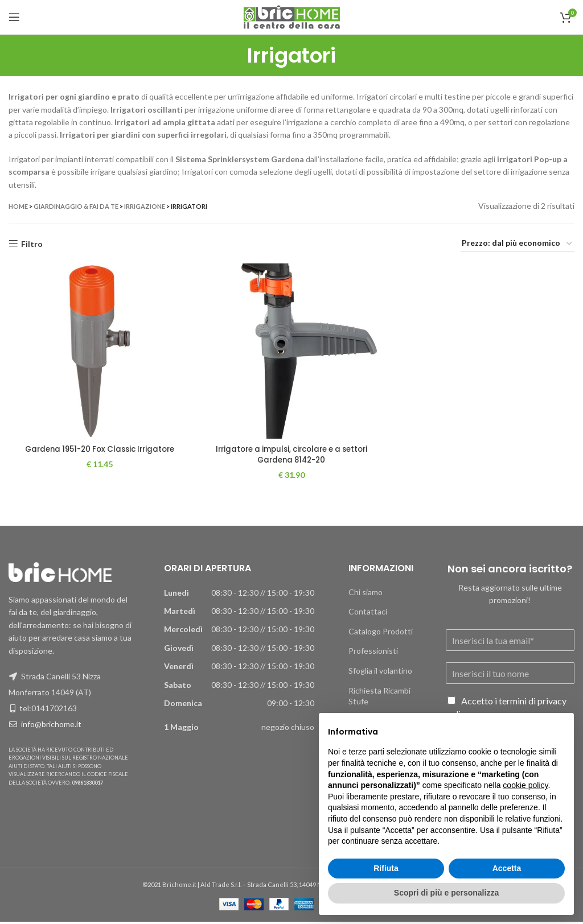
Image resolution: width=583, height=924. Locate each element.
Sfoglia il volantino (380, 673)
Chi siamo (366, 594)
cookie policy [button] (525, 785)
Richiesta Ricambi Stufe (379, 698)
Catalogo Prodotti (381, 634)
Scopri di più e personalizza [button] (446, 893)
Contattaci (368, 614)
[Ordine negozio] (518, 244)
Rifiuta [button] (386, 868)
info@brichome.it (51, 726)
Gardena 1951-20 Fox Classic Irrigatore (97, 451)
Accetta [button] (507, 868)
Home (18, 206)
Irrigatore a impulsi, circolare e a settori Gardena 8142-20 (291, 457)
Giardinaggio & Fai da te (76, 206)
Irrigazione (145, 206)
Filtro (32, 244)
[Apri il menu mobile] (14, 17)
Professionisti (373, 653)
